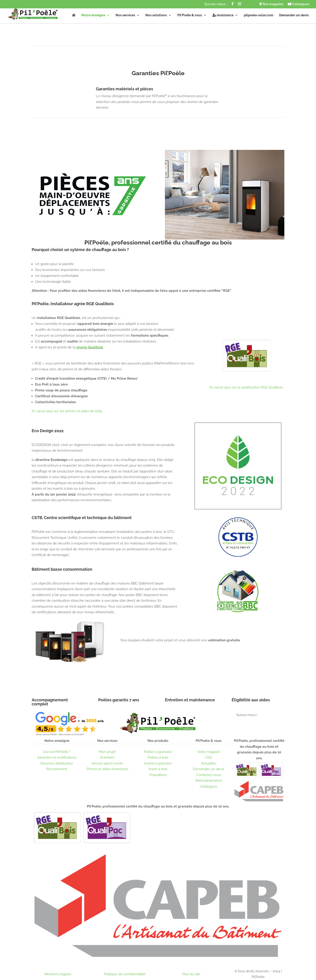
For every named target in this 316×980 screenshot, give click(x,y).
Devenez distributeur (57, 763)
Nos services (125, 15)
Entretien (107, 757)
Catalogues (298, 4)
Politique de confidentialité (125, 974)
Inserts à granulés (158, 763)
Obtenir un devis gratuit (151, 656)
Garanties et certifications (57, 757)
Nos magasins (271, 4)
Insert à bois (158, 769)
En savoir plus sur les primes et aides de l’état (67, 411)
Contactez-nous (209, 775)
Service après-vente (107, 763)
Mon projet (107, 752)
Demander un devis (294, 15)
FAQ (209, 757)
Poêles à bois (158, 757)
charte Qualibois (90, 347)
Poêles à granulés (158, 752)
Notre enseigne (93, 15)
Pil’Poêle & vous (190, 15)
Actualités (209, 763)
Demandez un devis (209, 769)
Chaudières (158, 775)
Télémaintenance (209, 781)
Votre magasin (209, 752)
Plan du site (191, 974)
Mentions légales (58, 974)
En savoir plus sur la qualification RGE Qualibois (246, 387)
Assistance (223, 15)
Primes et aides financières (107, 769)
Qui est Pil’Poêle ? (57, 752)
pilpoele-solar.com (259, 15)
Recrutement (57, 769)
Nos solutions (156, 15)
